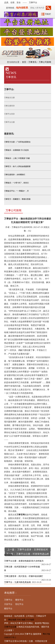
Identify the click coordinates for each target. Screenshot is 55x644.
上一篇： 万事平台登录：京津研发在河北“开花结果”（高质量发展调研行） (28, 550)
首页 (24, 62)
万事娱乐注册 (9, 98)
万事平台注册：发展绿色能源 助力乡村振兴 (24, 561)
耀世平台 (19, 600)
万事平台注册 (9, 122)
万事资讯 (32, 62)
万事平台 (8, 600)
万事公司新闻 (45, 62)
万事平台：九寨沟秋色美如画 (17, 582)
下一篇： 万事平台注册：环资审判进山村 (28, 554)
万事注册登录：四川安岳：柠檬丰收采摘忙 (24, 576)
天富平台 (8, 604)
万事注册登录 (9, 106)
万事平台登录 (9, 114)
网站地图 (11, 620)
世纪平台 (19, 604)
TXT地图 (30, 620)
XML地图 (21, 620)
